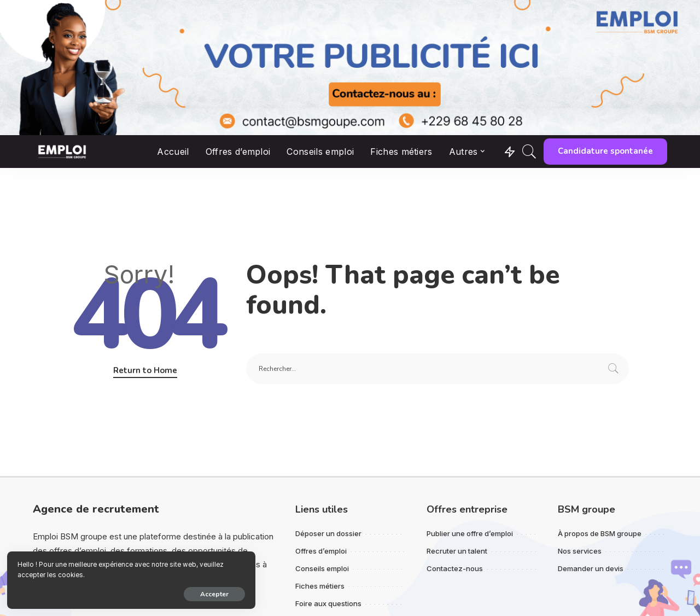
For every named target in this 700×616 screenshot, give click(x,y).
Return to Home (145, 370)
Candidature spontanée (605, 151)
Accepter (131, 592)
